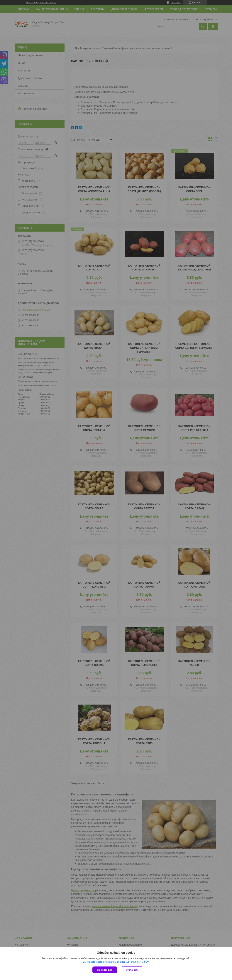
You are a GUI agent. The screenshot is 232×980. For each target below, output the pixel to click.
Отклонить (132, 970)
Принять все (105, 970)
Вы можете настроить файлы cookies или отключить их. (115, 962)
